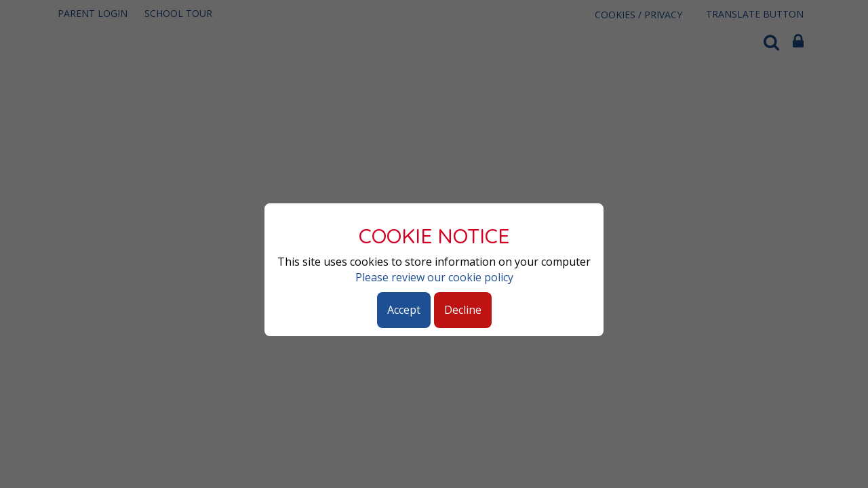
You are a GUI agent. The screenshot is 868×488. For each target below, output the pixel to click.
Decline (463, 310)
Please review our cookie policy (434, 277)
